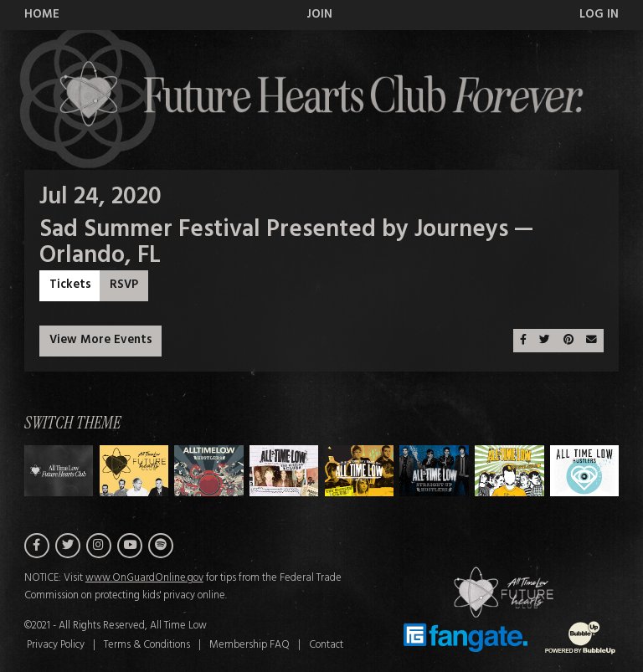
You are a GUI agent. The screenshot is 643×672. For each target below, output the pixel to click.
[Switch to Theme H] (59, 471)
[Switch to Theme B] (209, 471)
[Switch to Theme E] (434, 471)
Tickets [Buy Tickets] (70, 285)
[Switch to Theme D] (360, 471)
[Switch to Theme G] (585, 471)
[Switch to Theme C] (284, 471)
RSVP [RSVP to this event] (124, 285)
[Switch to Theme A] (134, 471)
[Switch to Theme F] (509, 471)
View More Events (101, 340)
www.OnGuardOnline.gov (144, 578)
